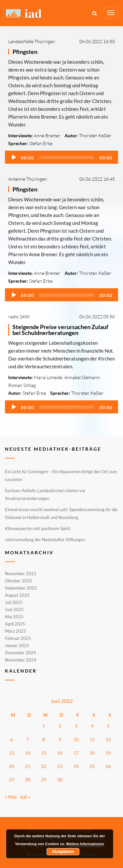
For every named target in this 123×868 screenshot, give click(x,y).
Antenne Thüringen (28, 179)
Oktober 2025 (19, 581)
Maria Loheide (48, 377)
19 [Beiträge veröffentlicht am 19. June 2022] (108, 753)
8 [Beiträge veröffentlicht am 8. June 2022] (44, 739)
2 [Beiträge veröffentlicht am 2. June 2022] (60, 726)
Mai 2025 (14, 617)
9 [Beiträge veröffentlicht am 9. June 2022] (60, 739)
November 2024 (21, 659)
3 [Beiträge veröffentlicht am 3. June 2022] (76, 726)
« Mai (11, 797)
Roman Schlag (22, 385)
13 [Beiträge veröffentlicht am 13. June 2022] (11, 753)
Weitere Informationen (85, 844)
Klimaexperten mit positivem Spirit (38, 528)
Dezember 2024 (20, 653)
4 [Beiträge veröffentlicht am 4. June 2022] (92, 726)
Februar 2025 (18, 638)
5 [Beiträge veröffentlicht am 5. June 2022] (108, 726)
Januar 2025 (17, 645)
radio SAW (19, 317)
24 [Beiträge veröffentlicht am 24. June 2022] (76, 766)
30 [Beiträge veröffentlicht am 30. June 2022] (60, 780)
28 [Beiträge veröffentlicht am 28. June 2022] (28, 780)
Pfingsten (25, 52)
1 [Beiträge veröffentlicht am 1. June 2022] (44, 726)
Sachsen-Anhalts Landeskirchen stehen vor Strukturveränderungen (45, 494)
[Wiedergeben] (14, 158)
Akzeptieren (63, 852)
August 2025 (17, 595)
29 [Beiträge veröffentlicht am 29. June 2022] (44, 780)
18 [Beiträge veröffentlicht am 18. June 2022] (92, 753)
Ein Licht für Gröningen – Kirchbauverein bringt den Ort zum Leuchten (61, 476)
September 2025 (21, 588)
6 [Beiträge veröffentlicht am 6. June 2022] (11, 739)
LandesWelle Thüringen (32, 41)
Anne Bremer (47, 135)
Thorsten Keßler (95, 135)
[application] (61, 157)
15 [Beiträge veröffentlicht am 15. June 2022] (44, 753)
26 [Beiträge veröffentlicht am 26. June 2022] (108, 766)
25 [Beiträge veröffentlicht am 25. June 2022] (92, 766)
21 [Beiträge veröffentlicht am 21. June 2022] (28, 766)
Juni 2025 (14, 609)
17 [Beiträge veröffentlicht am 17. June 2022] (76, 753)
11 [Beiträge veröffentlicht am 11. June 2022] (92, 739)
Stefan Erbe (41, 143)
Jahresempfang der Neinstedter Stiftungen (45, 540)
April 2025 (15, 624)
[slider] (67, 158)
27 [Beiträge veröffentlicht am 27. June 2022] (11, 780)
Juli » (25, 797)
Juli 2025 (14, 602)
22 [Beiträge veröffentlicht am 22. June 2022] (44, 766)
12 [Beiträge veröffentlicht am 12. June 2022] (108, 739)
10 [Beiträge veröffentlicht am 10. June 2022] (76, 739)
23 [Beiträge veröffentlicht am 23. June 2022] (60, 766)
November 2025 (21, 574)
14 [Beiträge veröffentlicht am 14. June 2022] (28, 753)
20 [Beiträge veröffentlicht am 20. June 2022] (11, 766)
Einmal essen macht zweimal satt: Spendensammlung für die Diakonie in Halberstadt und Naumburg (61, 513)
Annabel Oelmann (82, 377)
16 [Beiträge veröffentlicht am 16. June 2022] (60, 753)
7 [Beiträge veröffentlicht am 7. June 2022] (28, 739)
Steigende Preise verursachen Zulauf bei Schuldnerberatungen (60, 330)
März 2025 (16, 631)
